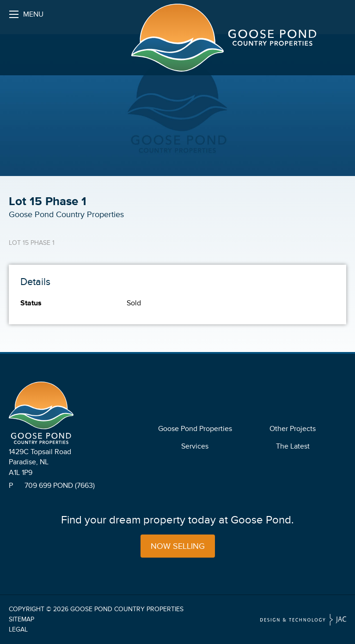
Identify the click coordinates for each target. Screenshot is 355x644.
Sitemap (21, 619)
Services (195, 446)
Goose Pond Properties (195, 429)
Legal (18, 629)
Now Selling (178, 546)
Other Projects (293, 429)
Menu (26, 17)
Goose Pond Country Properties (127, 609)
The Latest (293, 446)
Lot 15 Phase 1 (32, 243)
